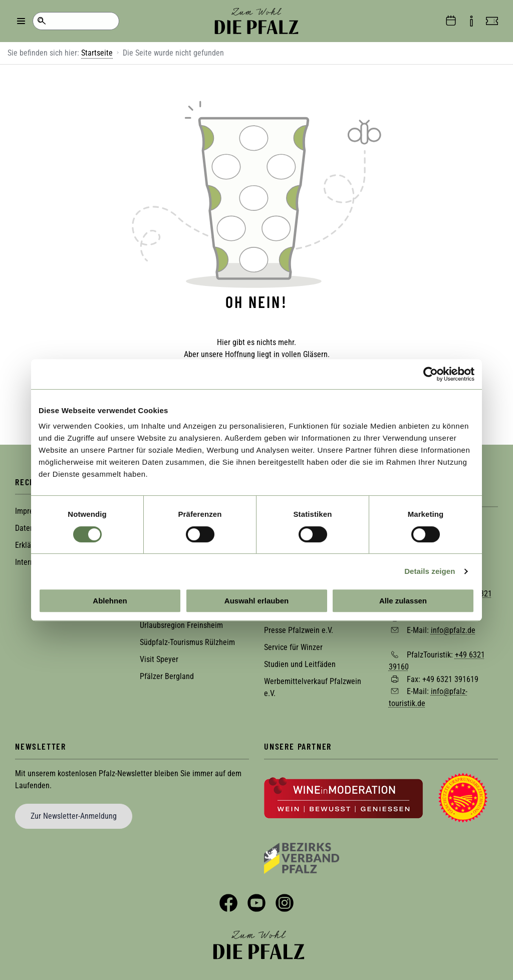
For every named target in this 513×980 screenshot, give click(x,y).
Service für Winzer (293, 645)
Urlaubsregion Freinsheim (181, 623)
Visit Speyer (159, 657)
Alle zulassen (403, 601)
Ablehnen (110, 601)
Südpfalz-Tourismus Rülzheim (187, 640)
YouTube (256, 901)
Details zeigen (430, 571)
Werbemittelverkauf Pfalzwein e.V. (313, 685)
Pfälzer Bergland (167, 674)
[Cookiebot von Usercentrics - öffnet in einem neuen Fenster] (431, 374)
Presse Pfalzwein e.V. (299, 628)
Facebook (228, 901)
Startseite (97, 53)
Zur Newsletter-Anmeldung (74, 813)
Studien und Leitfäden (300, 662)
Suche (41, 21)
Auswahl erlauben (256, 601)
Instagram (285, 901)
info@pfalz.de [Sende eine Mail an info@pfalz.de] (453, 628)
